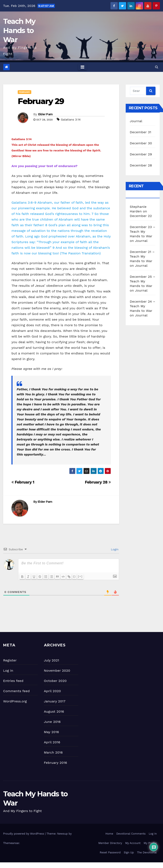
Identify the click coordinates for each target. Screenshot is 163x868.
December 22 (141, 216)
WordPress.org (15, 701)
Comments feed (16, 691)
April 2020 (53, 691)
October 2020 (55, 681)
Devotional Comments (131, 834)
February (24, 92)
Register (10, 660)
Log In (153, 834)
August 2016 (54, 711)
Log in (8, 671)
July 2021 (52, 660)
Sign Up (129, 852)
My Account (133, 843)
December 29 (141, 154)
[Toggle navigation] (82, 67)
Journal (136, 121)
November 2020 (57, 671)
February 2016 (56, 763)
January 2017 (55, 701)
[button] (157, 67)
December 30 (141, 143)
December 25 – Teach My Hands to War (143, 281)
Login (114, 549)
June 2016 (52, 722)
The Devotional (147, 852)
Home (109, 834)
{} (74, 576)
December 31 (141, 132)
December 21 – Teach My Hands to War (142, 256)
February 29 (41, 101)
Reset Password (110, 852)
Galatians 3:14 (71, 119)
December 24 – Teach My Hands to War (143, 306)
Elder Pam (45, 114)
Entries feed (13, 681)
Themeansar (11, 843)
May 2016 (51, 732)
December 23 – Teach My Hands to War (143, 232)
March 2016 (53, 752)
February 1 (23, 482)
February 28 (98, 482)
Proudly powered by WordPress (24, 834)
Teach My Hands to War (19, 30)
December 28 (141, 165)
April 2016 (52, 742)
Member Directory (110, 843)
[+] (80, 576)
